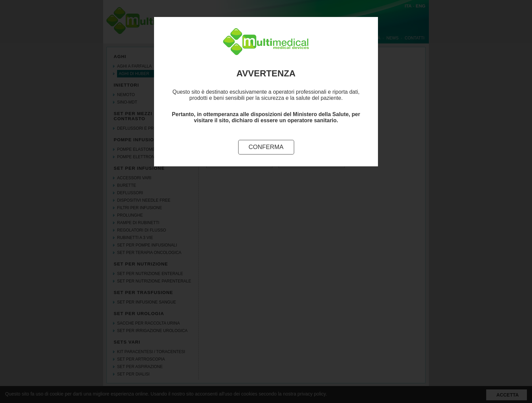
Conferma (266, 147)
